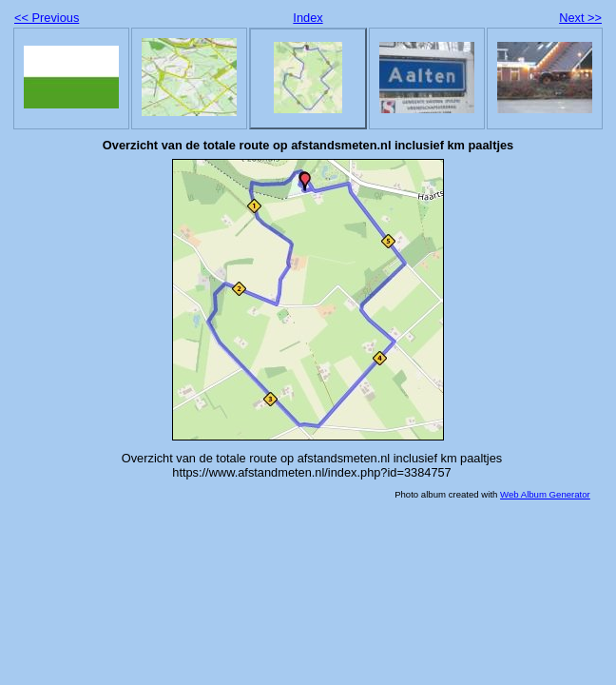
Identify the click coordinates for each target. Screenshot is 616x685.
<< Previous (47, 18)
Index (308, 18)
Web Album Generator (545, 494)
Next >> (580, 18)
